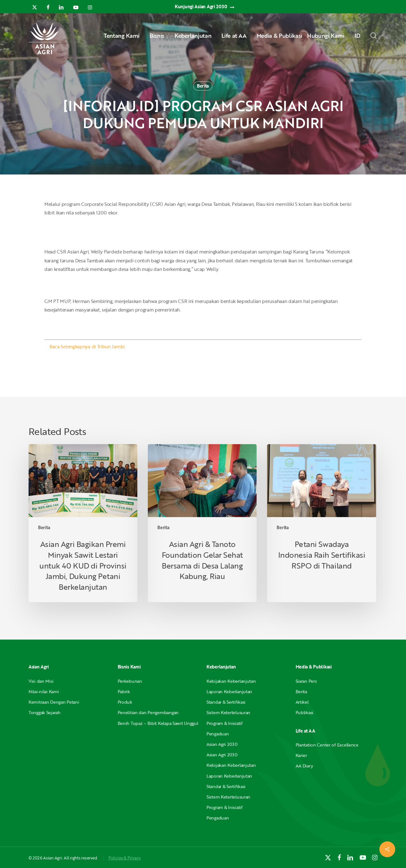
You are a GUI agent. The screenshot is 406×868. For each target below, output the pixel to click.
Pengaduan (218, 734)
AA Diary (304, 766)
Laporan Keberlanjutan (229, 691)
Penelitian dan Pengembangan (148, 712)
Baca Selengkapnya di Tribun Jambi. (88, 346)
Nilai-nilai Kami (44, 691)
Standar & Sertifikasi (226, 702)
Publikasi (304, 712)
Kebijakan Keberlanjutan (231, 681)
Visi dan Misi (41, 681)
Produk (125, 702)
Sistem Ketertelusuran (228, 712)
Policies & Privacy (125, 858)
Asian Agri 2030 (222, 744)
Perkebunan (130, 681)
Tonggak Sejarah (45, 712)
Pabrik (124, 691)
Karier (301, 755)
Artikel (302, 702)
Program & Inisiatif (225, 723)
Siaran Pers (306, 681)
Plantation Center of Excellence (327, 745)
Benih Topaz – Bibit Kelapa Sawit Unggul (158, 723)
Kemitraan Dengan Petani (54, 702)
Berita (203, 86)
